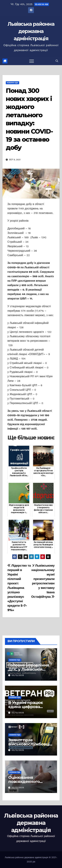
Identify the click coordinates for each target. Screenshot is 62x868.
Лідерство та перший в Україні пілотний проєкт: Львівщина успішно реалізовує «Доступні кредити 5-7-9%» (19, 588)
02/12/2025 (18, 788)
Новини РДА (15, 660)
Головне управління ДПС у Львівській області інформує (29, 669)
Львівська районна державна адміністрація (31, 31)
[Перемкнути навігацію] (32, 61)
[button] (57, 61)
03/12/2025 (18, 675)
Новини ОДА (12, 83)
